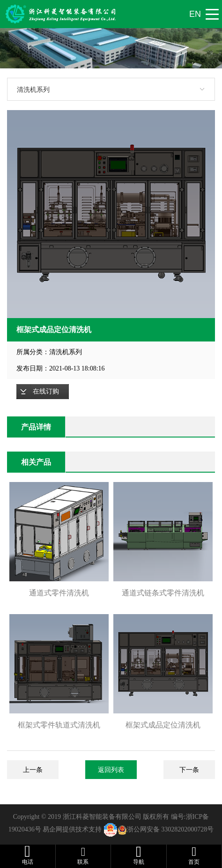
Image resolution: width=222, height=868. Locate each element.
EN (195, 14)
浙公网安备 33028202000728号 (170, 829)
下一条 (189, 770)
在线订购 (46, 391)
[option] (111, 214)
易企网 (52, 829)
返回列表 (111, 770)
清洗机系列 (33, 89)
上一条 (33, 770)
